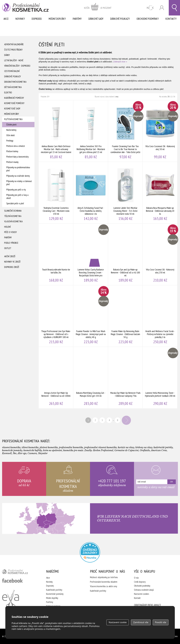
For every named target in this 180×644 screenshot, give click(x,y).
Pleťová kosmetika (13, 119)
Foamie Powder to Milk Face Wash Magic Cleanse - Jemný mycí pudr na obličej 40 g (91, 316)
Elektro (8, 92)
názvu (102, 97)
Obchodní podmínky (148, 19)
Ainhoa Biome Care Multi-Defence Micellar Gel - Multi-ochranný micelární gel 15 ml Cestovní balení (56, 131)
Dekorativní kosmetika (15, 82)
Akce (6, 19)
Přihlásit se (162, 8)
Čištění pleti (11, 125)
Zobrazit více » (120, 62)
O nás (136, 578)
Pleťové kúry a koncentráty (17, 157)
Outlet (8, 248)
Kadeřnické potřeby (54, 590)
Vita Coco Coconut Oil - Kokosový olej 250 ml (160, 254)
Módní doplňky (57, 19)
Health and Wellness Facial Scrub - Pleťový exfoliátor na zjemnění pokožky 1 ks (160, 316)
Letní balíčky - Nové (14, 60)
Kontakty (171, 19)
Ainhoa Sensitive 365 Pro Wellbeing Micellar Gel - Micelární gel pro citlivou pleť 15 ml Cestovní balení (91, 131)
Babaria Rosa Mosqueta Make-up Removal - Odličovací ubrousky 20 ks (160, 193)
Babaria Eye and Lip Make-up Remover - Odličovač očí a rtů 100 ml (126, 254)
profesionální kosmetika (20, 572)
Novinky (20, 19)
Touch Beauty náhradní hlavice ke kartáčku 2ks (56, 254)
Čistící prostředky (13, 50)
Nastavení (118, 622)
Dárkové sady (96, 19)
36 (174, 97)
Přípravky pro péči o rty (16, 190)
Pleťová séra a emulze (16, 146)
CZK (150, 8)
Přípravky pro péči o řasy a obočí (17, 197)
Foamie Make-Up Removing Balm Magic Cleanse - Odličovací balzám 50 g (126, 316)
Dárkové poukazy (120, 19)
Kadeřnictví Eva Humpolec (11, 599)
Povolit (161, 622)
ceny (117, 97)
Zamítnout (141, 622)
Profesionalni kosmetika (90, 552)
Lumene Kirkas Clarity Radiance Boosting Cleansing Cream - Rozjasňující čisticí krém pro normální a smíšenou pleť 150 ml (91, 254)
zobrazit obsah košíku (98, 8)
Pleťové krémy (12, 151)
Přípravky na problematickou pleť (18, 169)
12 (171, 97)
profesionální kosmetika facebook (12, 581)
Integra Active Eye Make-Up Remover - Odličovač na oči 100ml (56, 378)
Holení (7, 227)
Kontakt (137, 598)
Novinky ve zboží (12, 262)
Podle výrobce (11, 243)
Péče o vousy (10, 232)
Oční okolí (10, 135)
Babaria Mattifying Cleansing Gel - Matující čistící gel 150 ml (91, 378)
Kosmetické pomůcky (14, 103)
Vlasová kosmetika (13, 221)
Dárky (7, 55)
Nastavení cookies (142, 594)
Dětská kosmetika (13, 87)
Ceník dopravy (140, 582)
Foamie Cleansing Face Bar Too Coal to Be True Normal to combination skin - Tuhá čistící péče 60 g (126, 131)
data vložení (110, 97)
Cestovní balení (12, 71)
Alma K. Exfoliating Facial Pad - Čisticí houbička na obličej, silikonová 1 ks (91, 193)
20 (168, 97)
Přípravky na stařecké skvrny (18, 176)
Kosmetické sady (12, 109)
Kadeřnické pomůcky (14, 98)
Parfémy (77, 19)
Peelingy (10, 141)
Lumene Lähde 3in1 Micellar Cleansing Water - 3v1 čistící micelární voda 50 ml (126, 193)
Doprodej (37, 19)
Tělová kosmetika (13, 216)
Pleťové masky (12, 162)
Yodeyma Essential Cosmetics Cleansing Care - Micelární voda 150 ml (56, 193)
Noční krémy (11, 130)
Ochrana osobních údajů (144, 590)
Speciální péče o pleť (15, 203)
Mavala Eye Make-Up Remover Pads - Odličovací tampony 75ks (126, 378)
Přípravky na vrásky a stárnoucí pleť (19, 183)
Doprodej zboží (12, 267)
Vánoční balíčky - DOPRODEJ (17, 66)
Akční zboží (10, 256)
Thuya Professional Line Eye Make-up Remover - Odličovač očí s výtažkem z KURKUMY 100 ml (56, 316)
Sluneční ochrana (13, 211)
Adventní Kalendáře (14, 44)
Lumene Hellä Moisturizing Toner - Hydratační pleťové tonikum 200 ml (160, 378)
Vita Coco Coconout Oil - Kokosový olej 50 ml (160, 131)
